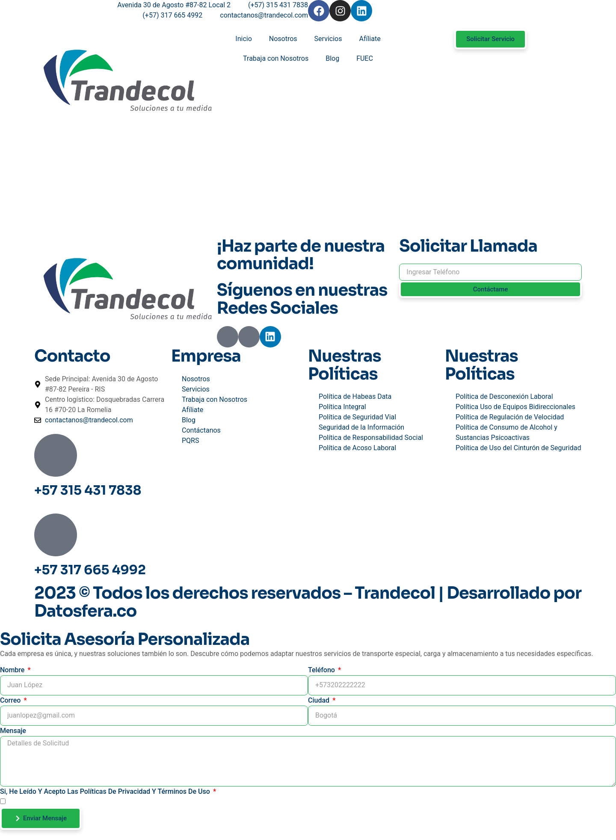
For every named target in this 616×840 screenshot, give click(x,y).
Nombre (13, 670)
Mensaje (13, 731)
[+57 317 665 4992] (56, 535)
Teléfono (322, 670)
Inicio (243, 39)
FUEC (365, 58)
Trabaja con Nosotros (276, 58)
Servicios (328, 39)
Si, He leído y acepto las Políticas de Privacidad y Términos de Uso (106, 791)
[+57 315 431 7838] (56, 455)
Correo (11, 700)
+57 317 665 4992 (90, 570)
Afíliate (370, 39)
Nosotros (283, 39)
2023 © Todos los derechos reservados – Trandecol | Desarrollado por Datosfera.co (308, 602)
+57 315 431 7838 (88, 490)
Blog (332, 58)
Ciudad (320, 700)
